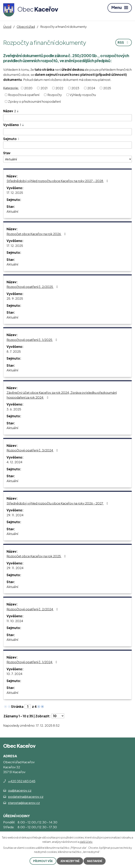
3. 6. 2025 (14, 409)
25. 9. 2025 (15, 298)
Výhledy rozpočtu (83, 95)
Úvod (7, 27)
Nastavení (95, 861)
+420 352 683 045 (22, 781)
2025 (107, 88)
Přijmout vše (43, 861)
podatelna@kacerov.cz (26, 796)
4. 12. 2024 (14, 462)
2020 (28, 88)
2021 (44, 88)
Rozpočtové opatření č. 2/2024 (33, 609)
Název (10, 111)
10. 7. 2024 (14, 674)
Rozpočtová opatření (24, 95)
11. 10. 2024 (15, 621)
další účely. (86, 841)
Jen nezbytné (70, 861)
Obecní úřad (26, 27)
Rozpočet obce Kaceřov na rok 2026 (37, 234)
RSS (124, 42)
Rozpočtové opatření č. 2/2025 (33, 287)
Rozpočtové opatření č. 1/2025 (32, 340)
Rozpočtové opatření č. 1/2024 (32, 662)
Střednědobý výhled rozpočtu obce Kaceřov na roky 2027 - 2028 (58, 181)
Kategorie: (11, 88)
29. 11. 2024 (15, 515)
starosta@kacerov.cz (24, 803)
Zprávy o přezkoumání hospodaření (34, 101)
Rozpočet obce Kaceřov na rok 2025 (37, 556)
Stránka (17, 706)
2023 (75, 88)
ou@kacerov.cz (20, 790)
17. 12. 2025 (15, 192)
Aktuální (12, 211)
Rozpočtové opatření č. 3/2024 (33, 450)
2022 (59, 88)
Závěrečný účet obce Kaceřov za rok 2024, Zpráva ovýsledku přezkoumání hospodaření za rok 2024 (62, 395)
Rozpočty (55, 95)
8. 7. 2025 (14, 351)
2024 (91, 88)
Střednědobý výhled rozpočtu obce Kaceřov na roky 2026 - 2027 (58, 503)
